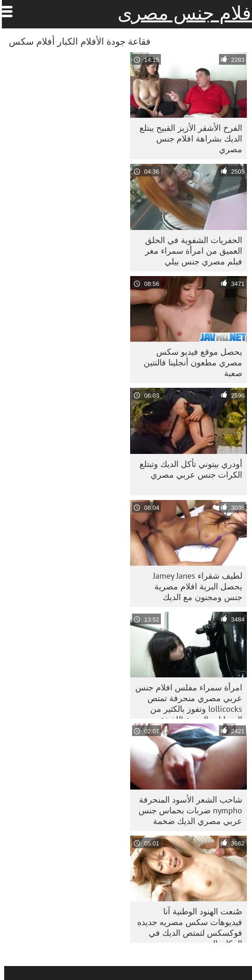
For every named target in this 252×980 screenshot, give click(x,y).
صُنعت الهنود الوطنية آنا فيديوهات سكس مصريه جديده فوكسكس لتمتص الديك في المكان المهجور (186, 924)
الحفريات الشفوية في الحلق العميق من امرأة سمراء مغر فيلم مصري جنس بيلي (189, 251)
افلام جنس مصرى (183, 13)
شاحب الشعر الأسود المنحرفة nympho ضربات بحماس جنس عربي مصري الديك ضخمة (186, 810)
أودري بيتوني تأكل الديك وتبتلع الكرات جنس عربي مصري (187, 469)
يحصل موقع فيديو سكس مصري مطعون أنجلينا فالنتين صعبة (189, 362)
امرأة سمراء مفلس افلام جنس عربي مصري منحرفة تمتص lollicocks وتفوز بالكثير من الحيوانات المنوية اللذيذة (185, 700)
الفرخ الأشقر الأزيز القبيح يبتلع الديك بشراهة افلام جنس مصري (187, 139)
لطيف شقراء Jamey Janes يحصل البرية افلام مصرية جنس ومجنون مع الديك (193, 586)
